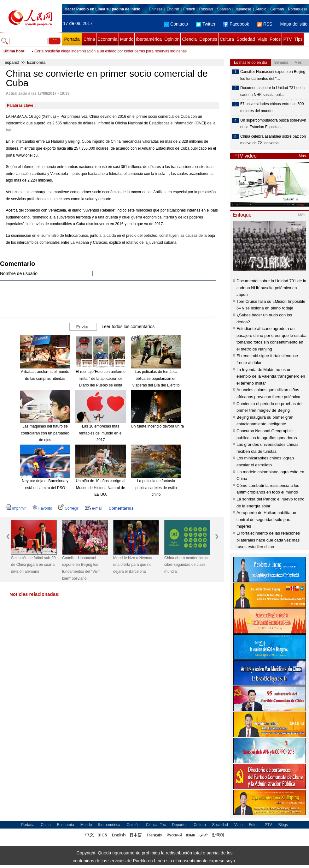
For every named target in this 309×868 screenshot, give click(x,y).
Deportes (208, 39)
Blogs (283, 825)
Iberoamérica (149, 39)
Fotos (275, 39)
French (189, 9)
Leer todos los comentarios (128, 326)
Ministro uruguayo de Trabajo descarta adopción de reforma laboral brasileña (99, 47)
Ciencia (189, 39)
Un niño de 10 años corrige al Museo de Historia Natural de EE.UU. (101, 488)
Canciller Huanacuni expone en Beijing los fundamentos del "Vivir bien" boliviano (81, 568)
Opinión (172, 39)
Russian (206, 9)
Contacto (176, 24)
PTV (287, 39)
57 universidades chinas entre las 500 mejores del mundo (272, 107)
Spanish (224, 9)
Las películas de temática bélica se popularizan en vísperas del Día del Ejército (156, 378)
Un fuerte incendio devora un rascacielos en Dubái (173, 426)
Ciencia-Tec (156, 825)
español (12, 62)
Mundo (127, 39)
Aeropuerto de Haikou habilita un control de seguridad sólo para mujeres (266, 519)
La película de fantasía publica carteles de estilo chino (156, 488)
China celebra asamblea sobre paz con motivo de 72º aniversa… (273, 140)
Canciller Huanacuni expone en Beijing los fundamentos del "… (273, 75)
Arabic (261, 9)
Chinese (156, 9)
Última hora (14, 51)
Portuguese (298, 9)
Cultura (227, 39)
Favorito (42, 508)
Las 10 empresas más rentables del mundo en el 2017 (101, 433)
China (89, 39)
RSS (265, 24)
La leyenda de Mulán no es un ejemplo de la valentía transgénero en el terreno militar (271, 376)
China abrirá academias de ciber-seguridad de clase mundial (187, 565)
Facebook (236, 24)
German (277, 9)
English (173, 9)
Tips (299, 39)
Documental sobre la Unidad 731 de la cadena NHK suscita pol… (272, 91)
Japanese (243, 9)
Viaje (262, 39)
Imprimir (16, 508)
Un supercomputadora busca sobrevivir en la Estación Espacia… (273, 124)
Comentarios (121, 508)
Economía (108, 39)
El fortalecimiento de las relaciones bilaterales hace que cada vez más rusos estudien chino (268, 540)
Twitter (206, 24)
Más (302, 156)
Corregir (68, 508)
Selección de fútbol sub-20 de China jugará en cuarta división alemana (33, 565)
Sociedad (246, 39)
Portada (72, 39)
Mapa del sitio (294, 24)
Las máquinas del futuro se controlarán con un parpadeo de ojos (45, 433)
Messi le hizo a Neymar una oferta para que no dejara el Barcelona (133, 565)
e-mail (94, 508)
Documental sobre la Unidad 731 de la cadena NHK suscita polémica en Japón (271, 288)
